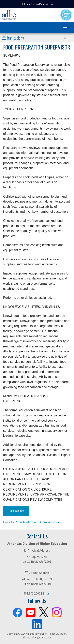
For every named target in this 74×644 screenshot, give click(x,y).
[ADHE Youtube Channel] (31, 611)
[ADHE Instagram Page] (57, 611)
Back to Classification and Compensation (32, 522)
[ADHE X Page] (44, 611)
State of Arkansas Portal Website (37, 4)
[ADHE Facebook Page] (18, 611)
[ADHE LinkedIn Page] (37, 623)
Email (47, 593)
